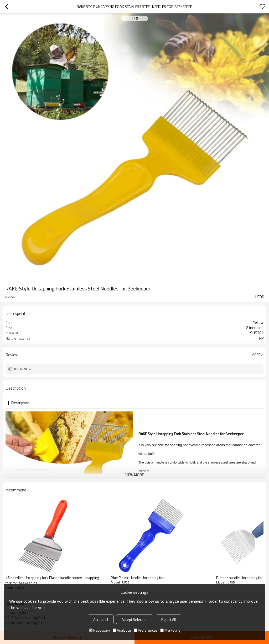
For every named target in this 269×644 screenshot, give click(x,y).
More (256, 355)
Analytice (122, 630)
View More (134, 475)
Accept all (101, 619)
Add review (22, 369)
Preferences (146, 630)
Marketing (170, 630)
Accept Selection (135, 619)
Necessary (100, 630)
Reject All (169, 619)
